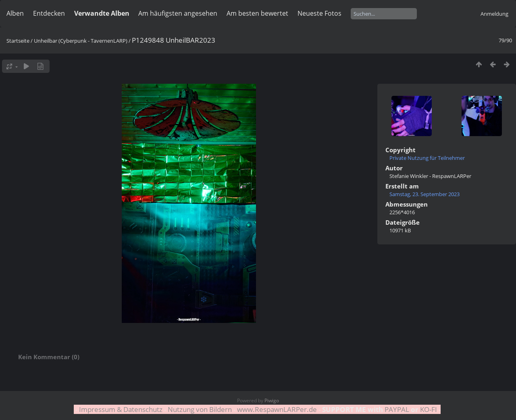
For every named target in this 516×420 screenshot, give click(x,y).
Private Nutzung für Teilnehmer (427, 158)
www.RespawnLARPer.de (277, 409)
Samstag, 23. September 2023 (424, 194)
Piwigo (272, 400)
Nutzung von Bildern (200, 409)
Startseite (18, 41)
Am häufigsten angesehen (178, 13)
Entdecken (49, 13)
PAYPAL (397, 409)
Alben (15, 13)
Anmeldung (494, 14)
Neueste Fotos (319, 13)
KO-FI (429, 409)
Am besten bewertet (257, 13)
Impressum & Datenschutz (121, 409)
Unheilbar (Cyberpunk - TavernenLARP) (81, 41)
